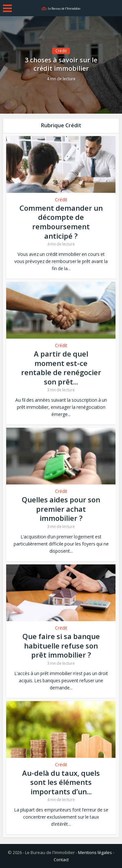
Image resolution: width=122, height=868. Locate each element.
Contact (61, 860)
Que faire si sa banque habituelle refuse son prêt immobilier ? (61, 645)
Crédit (61, 51)
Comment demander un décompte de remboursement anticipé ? (61, 222)
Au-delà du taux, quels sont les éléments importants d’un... (61, 782)
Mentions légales (95, 852)
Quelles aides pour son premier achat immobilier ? (61, 509)
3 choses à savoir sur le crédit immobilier (61, 64)
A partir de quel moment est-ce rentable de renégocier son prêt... (61, 368)
